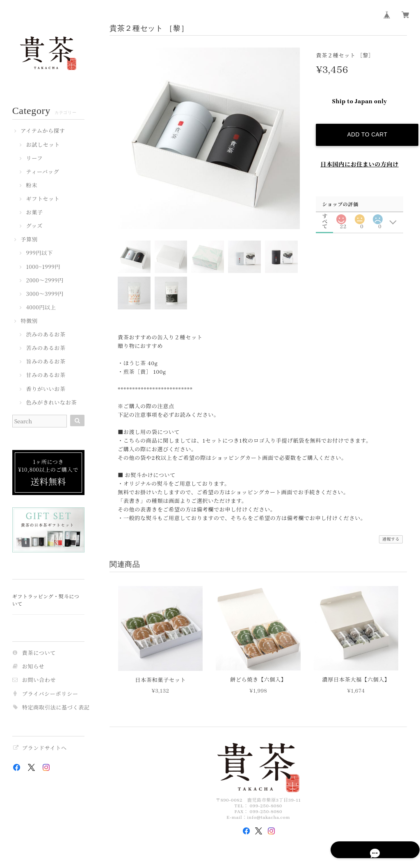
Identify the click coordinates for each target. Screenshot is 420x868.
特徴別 (29, 321)
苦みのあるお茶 (46, 348)
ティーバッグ (42, 172)
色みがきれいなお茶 (51, 403)
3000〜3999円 (45, 294)
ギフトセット (43, 199)
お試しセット (43, 145)
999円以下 (39, 253)
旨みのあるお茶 (46, 362)
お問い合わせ (39, 680)
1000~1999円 (43, 267)
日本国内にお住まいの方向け (360, 160)
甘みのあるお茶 (46, 375)
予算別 (29, 240)
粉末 (32, 186)
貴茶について (39, 653)
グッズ (34, 226)
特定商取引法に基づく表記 (56, 708)
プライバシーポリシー (50, 694)
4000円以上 (41, 308)
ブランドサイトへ (45, 748)
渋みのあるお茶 (46, 335)
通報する (391, 539)
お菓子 (34, 213)
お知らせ (33, 667)
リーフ (34, 159)
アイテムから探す (43, 131)
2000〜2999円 (45, 281)
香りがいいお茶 (46, 389)
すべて (325, 211)
